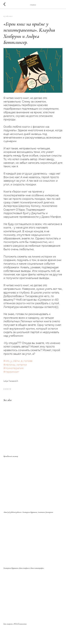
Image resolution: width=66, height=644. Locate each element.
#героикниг (11, 372)
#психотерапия (13, 368)
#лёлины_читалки (15, 365)
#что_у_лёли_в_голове (18, 361)
